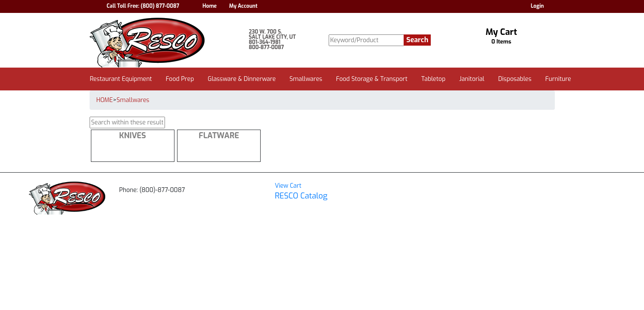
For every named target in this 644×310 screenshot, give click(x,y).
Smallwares (133, 100)
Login (537, 6)
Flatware (219, 136)
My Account (243, 6)
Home (210, 6)
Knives (132, 136)
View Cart (288, 186)
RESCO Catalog (301, 196)
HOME (105, 100)
